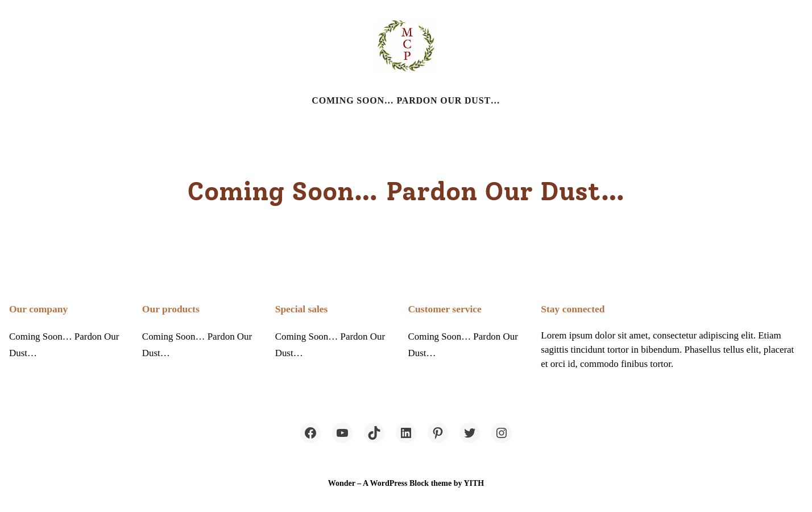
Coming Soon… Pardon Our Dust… (406, 100)
